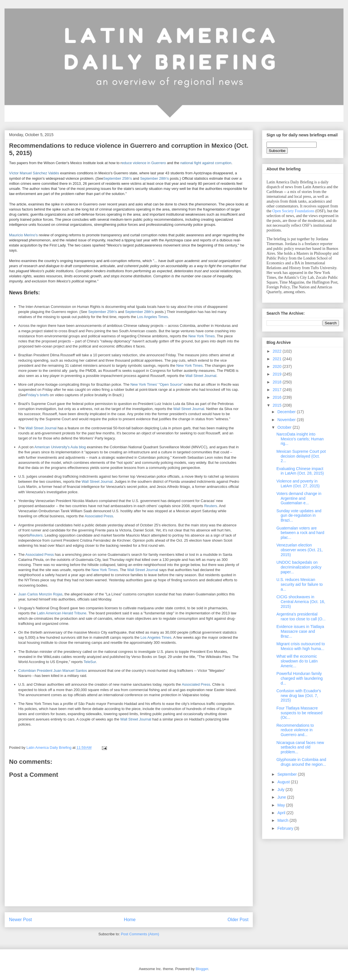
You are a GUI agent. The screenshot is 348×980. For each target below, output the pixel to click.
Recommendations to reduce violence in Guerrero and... (295, 730)
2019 (278, 374)
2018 (278, 382)
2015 (278, 405)
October (285, 427)
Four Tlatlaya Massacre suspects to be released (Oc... (299, 713)
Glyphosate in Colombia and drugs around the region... (301, 762)
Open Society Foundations (294, 211)
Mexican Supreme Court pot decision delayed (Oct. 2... (301, 456)
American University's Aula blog (60, 447)
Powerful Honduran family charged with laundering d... (300, 678)
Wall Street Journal (201, 376)
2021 (278, 359)
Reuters (211, 506)
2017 (278, 390)
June (282, 797)
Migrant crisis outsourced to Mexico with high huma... (301, 646)
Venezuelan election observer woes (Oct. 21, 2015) (300, 550)
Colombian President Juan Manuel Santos (53, 671)
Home (130, 920)
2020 (278, 366)
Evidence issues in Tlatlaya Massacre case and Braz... (300, 631)
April (282, 813)
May (282, 805)
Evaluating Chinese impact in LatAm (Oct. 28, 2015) (300, 471)
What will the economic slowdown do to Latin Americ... (297, 661)
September (287, 774)
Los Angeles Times (152, 317)
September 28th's (154, 178)
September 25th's (118, 178)
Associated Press (99, 516)
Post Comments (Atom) (140, 934)
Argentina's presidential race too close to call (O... (301, 616)
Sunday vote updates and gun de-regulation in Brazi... (299, 516)
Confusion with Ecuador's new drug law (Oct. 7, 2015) (299, 696)
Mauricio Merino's (23, 235)
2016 (278, 397)
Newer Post (21, 920)
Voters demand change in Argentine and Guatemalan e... (299, 498)
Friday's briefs (37, 395)
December (287, 412)
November (287, 420)
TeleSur (90, 662)
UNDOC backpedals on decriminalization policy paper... (299, 567)
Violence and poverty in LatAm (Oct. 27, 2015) (298, 483)
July (281, 790)
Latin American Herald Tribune (62, 613)
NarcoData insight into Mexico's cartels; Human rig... (300, 439)
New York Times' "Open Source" (157, 384)
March (283, 820)
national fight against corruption (206, 163)
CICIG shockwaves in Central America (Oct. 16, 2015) (301, 602)
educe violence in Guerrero (144, 163)
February (286, 828)
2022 (278, 351)
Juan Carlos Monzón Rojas (40, 594)
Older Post (238, 920)
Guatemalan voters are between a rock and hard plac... (300, 533)
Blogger (202, 969)
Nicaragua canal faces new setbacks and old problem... (300, 747)
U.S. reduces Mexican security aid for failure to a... (300, 584)
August (284, 782)
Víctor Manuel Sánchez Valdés (34, 173)
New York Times (202, 336)
